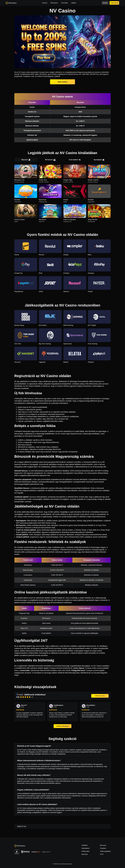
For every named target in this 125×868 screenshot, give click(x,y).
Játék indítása (63, 82)
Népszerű (26, 160)
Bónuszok (103, 845)
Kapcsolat (85, 854)
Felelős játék (85, 851)
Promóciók (64, 3)
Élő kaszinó (54, 3)
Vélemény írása (100, 696)
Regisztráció (114, 3)
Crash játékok (75, 160)
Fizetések (103, 848)
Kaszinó (45, 3)
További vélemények (62, 726)
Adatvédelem (86, 848)
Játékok (74, 3)
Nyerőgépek (99, 160)
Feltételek (85, 845)
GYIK (102, 854)
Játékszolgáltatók (105, 851)
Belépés (105, 3)
